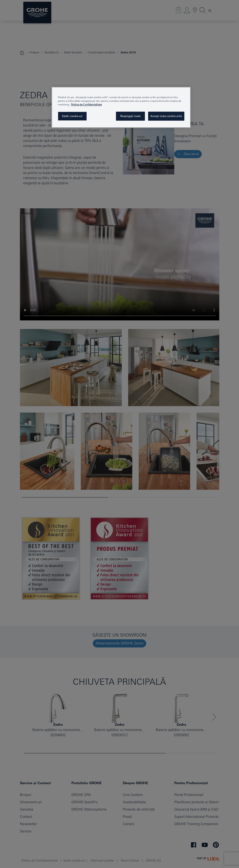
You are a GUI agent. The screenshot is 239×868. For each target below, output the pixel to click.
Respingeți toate (130, 116)
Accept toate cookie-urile (166, 116)
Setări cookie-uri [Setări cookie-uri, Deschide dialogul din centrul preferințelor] (72, 116)
